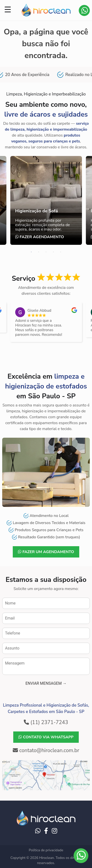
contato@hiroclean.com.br (46, 750)
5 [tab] (61, 252)
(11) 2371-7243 (46, 722)
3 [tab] (46, 252)
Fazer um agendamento (46, 552)
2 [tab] (39, 252)
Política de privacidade (46, 850)
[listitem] (46, 322)
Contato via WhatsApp (85, 10)
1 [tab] (31, 252)
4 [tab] (53, 252)
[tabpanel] (46, 200)
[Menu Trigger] (8, 9)
